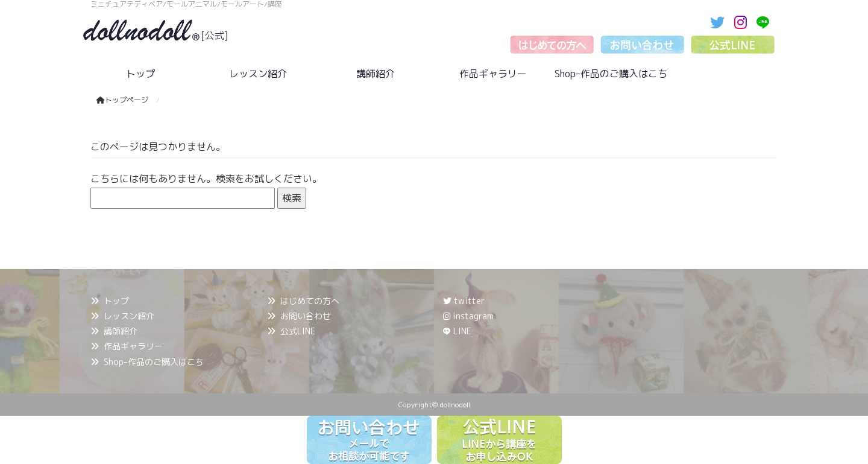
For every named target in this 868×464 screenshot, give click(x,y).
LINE (462, 331)
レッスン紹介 (129, 316)
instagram (468, 316)
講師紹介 (121, 331)
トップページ (122, 100)
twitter (464, 301)
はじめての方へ (310, 301)
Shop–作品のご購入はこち (154, 362)
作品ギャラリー (133, 346)
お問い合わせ (306, 316)
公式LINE (298, 331)
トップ (116, 301)
